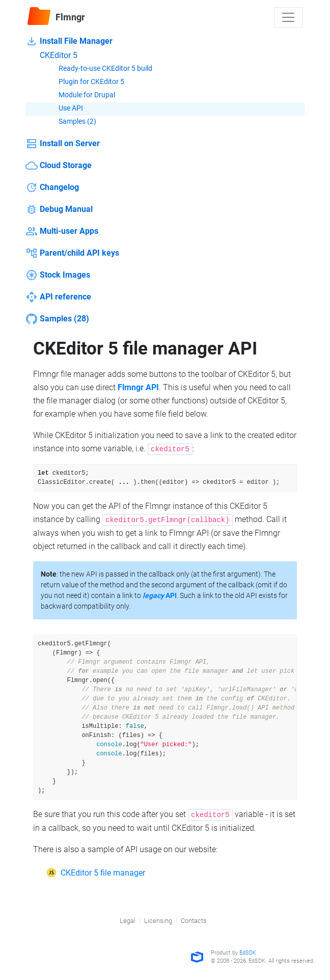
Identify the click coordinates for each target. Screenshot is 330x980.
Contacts (194, 921)
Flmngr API (138, 387)
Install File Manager (69, 41)
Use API (64, 109)
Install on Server (63, 144)
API (160, 595)
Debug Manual (59, 209)
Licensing (158, 921)
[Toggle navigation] (288, 17)
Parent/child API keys (72, 253)
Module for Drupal (80, 96)
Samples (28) (57, 319)
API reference (58, 297)
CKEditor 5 (51, 56)
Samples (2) (70, 122)
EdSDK (248, 953)
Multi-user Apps (62, 231)
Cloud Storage (59, 166)
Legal (128, 921)
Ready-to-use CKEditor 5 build (98, 69)
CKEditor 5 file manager (103, 873)
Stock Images (58, 275)
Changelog (52, 187)
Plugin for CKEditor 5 (84, 83)
